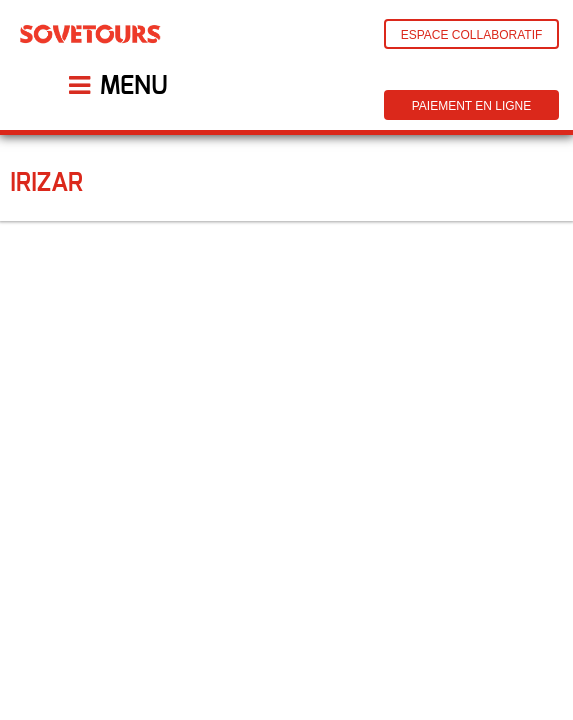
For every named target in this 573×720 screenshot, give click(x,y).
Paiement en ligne (472, 106)
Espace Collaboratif (472, 35)
